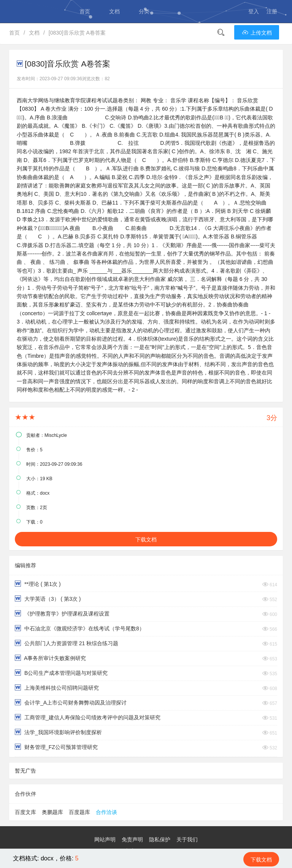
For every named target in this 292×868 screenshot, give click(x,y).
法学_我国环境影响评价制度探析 (58, 732)
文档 (114, 11)
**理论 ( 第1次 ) (38, 584)
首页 (85, 11)
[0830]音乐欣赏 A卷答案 (77, 33)
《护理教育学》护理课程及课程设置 (62, 613)
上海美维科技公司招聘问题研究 (57, 688)
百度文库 (25, 812)
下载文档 (146, 540)
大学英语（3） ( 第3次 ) (48, 599)
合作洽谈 (106, 812)
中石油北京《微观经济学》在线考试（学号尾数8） (80, 628)
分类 (144, 11)
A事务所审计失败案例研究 (50, 658)
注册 (272, 11)
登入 (254, 11)
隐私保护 (160, 839)
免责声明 (132, 839)
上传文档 (257, 33)
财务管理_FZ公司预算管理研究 (56, 747)
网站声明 (105, 839)
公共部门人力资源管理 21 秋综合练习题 (67, 643)
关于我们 (187, 839)
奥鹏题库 (52, 812)
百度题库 (79, 812)
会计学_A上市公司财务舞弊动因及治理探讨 (71, 702)
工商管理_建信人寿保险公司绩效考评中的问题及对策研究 (88, 717)
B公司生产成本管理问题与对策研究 (61, 673)
